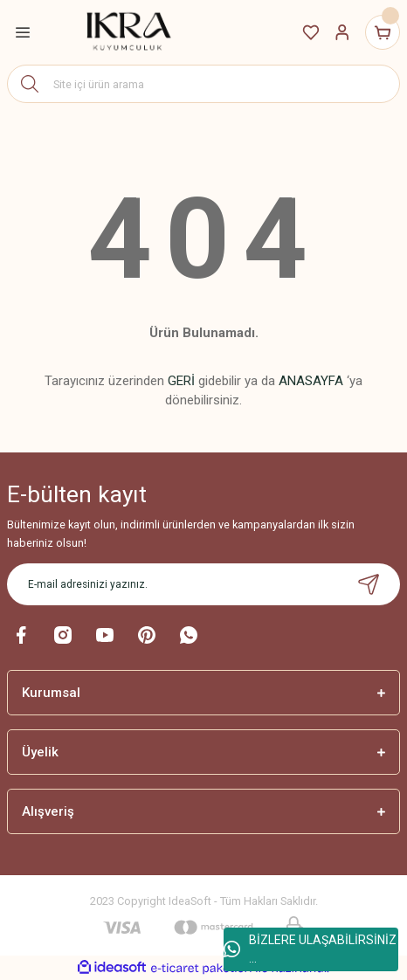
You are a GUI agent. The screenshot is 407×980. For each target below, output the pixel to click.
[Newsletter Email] (203, 584)
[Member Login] (342, 32)
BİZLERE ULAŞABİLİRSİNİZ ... (310, 949)
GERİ (181, 381)
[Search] (203, 84)
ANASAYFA (311, 381)
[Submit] (369, 584)
